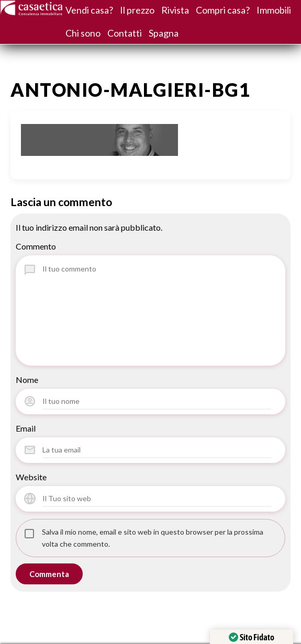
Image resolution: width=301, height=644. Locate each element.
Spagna (164, 33)
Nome (27, 380)
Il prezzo (137, 10)
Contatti (125, 33)
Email (26, 428)
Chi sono (83, 33)
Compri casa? (223, 10)
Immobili (274, 10)
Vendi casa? (89, 10)
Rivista (175, 10)
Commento (36, 246)
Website (31, 477)
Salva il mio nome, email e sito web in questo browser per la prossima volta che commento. (153, 538)
